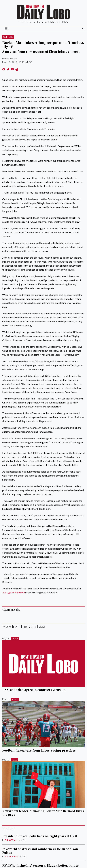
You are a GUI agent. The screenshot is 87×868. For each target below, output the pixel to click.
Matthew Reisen (10, 59)
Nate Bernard (11, 856)
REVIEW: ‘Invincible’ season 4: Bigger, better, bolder (41, 865)
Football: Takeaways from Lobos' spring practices (39, 750)
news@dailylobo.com (13, 592)
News (14, 760)
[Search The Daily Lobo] (83, 29)
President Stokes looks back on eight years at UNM (40, 836)
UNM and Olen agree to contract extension (34, 690)
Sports (15, 639)
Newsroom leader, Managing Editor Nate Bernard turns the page (43, 813)
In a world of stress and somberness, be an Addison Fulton (40, 851)
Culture (8, 37)
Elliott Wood (11, 840)
